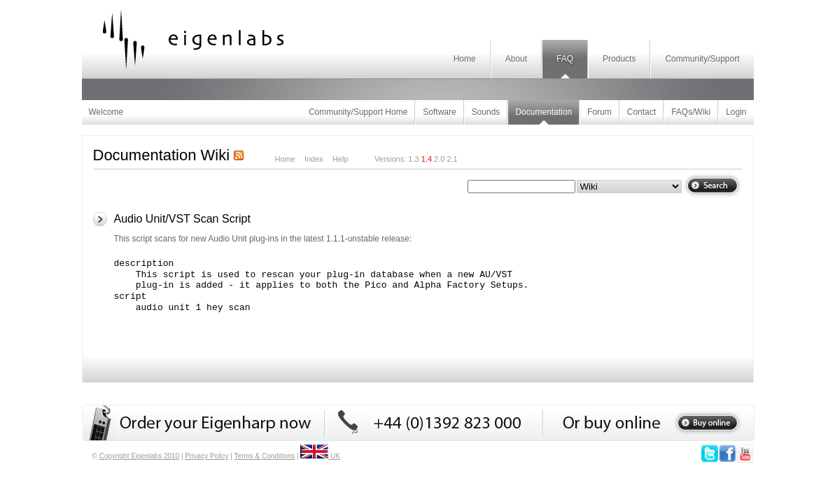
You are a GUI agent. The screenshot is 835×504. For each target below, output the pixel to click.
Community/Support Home (358, 112)
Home (465, 59)
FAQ (565, 59)
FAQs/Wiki (691, 112)
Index (314, 159)
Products (619, 59)
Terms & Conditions (265, 456)
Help (341, 159)
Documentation (543, 112)
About (516, 59)
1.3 (413, 159)
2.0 (439, 159)
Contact (641, 112)
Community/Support (702, 59)
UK (320, 456)
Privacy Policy (206, 456)
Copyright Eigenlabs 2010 (140, 456)
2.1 (452, 159)
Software (439, 112)
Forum (599, 112)
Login (736, 112)
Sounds (486, 112)
